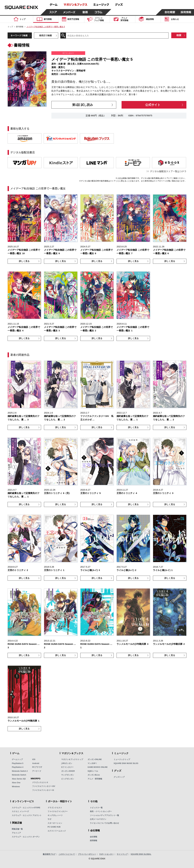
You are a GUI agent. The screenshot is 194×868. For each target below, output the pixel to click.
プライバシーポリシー (87, 854)
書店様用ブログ (49, 854)
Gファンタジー (67, 767)
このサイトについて (67, 854)
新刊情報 (20, 27)
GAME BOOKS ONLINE (98, 767)
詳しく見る (24, 261)
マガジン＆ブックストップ (72, 759)
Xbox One (16, 783)
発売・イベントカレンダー (101, 811)
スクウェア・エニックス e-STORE (26, 808)
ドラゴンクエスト (55, 808)
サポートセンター (106, 854)
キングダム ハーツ (55, 815)
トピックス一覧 (96, 808)
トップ (10, 27)
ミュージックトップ (122, 759)
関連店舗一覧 (17, 829)
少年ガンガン (67, 763)
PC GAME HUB (54, 827)
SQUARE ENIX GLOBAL (141, 854)
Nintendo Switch (19, 775)
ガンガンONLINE (95, 759)
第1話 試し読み (83, 105)
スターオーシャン (55, 823)
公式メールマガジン (98, 819)
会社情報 (94, 837)
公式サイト (153, 105)
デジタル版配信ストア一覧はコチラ (168, 171)
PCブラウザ (37, 767)
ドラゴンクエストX (40, 782)
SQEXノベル (93, 771)
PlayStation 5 (18, 763)
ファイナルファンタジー (58, 811)
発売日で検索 (45, 35)
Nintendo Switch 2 (20, 771)
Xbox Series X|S (19, 779)
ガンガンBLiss (94, 775)
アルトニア (16, 833)
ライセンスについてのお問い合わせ (104, 823)
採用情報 (94, 841)
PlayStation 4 (18, 767)
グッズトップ (119, 777)
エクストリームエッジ (57, 831)
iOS (34, 759)
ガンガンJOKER (68, 771)
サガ (49, 819)
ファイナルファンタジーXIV (44, 786)
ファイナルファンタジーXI (43, 790)
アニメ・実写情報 (95, 779)
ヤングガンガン (68, 775)
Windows (16, 787)
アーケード (37, 771)
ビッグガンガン (68, 779)
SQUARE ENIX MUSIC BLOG (126, 763)
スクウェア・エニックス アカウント (27, 815)
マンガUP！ (93, 763)
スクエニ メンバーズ (20, 811)
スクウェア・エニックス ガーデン (26, 837)
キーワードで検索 (19, 35)
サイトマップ (122, 854)
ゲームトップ (17, 759)
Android (36, 763)
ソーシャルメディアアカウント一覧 (104, 815)
